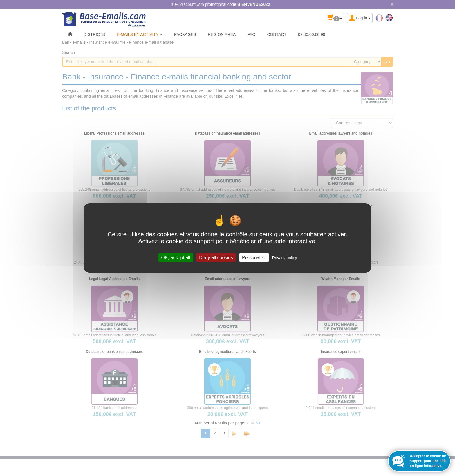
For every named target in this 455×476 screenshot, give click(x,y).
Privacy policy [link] (285, 258)
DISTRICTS (94, 34)
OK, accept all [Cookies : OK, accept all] (176, 258)
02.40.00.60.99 (312, 34)
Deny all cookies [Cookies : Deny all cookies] (216, 258)
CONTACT (277, 34)
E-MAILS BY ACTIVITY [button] (140, 34)
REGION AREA (222, 34)
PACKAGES (185, 34)
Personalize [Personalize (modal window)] (254, 258)
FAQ (251, 34)
